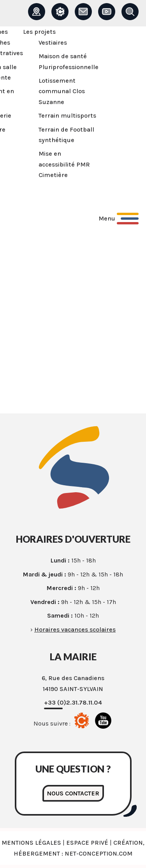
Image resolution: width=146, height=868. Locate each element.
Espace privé (87, 843)
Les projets (39, 32)
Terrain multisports (67, 115)
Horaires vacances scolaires (75, 629)
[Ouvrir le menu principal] (119, 219)
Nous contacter (73, 793)
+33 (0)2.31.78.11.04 (73, 702)
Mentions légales (31, 843)
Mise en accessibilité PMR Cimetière (64, 164)
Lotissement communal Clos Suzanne (62, 91)
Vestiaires (53, 43)
